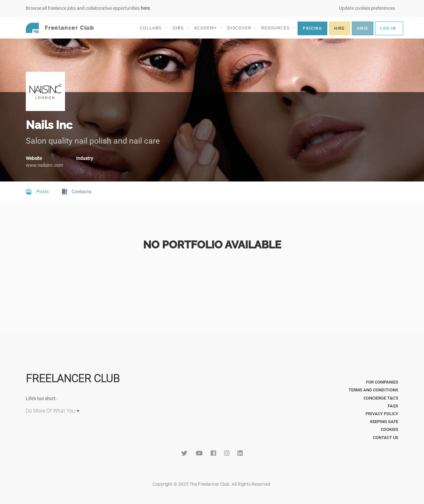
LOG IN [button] (388, 28)
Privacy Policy (382, 414)
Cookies (390, 429)
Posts (37, 192)
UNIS (363, 28)
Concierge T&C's (381, 398)
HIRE (340, 28)
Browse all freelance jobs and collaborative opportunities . (88, 8)
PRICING (312, 28)
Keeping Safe (384, 422)
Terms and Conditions (373, 390)
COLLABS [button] (153, 28)
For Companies (382, 382)
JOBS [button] (181, 28)
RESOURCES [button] (278, 28)
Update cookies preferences (367, 8)
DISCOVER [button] (242, 28)
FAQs (393, 406)
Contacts (77, 192)
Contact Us (386, 438)
